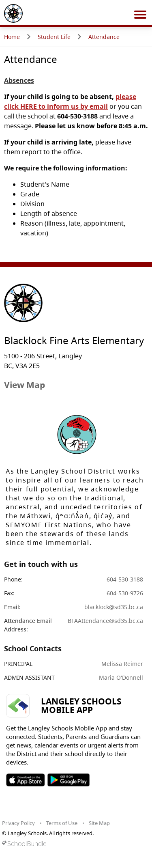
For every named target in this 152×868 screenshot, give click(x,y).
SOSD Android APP (68, 780)
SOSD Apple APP (26, 780)
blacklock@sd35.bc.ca (114, 607)
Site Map (99, 823)
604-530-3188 (125, 579)
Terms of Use (62, 823)
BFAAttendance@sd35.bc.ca (105, 621)
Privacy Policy (18, 823)
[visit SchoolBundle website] (74, 843)
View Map (25, 385)
